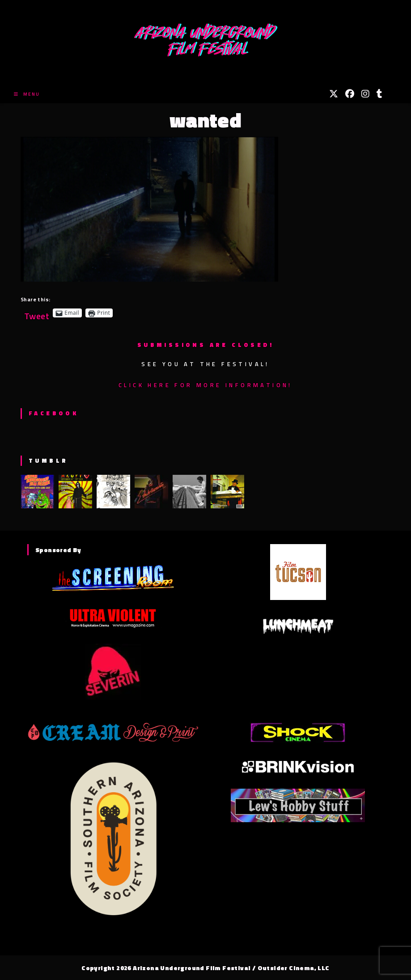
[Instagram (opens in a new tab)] (365, 94)
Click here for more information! (205, 385)
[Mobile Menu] (27, 94)
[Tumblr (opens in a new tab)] (379, 94)
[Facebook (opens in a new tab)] (350, 94)
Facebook (53, 413)
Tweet (37, 313)
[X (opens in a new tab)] (334, 94)
